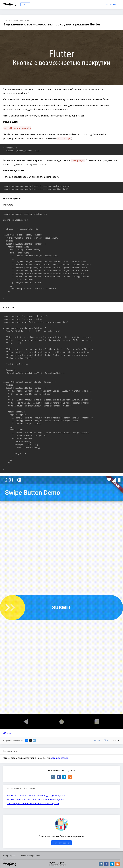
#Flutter (7, 733)
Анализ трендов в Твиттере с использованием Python (36, 799)
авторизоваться (59, 758)
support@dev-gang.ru (57, 865)
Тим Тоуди (24, 20)
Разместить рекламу (61, 843)
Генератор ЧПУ (10, 855)
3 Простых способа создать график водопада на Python (36, 795)
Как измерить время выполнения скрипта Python (33, 803)
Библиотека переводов (30, 855)
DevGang (10, 4)
